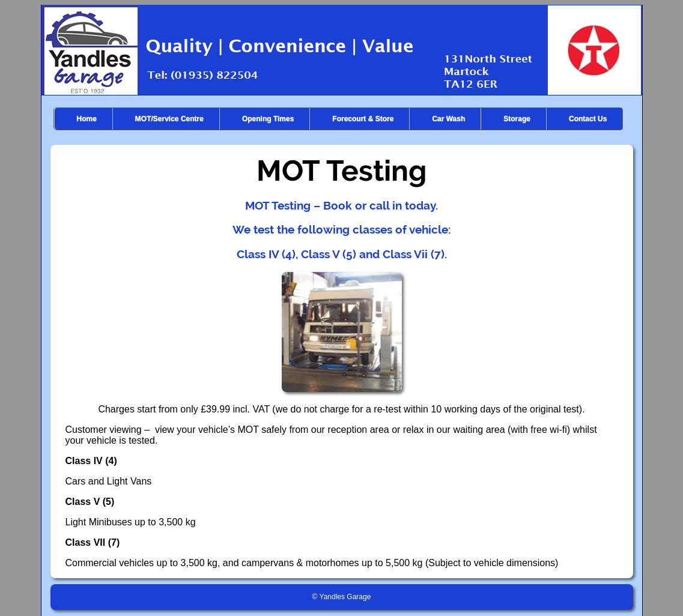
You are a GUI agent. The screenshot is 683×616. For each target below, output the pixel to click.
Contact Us (588, 119)
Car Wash (448, 119)
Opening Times (268, 119)
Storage (517, 119)
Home (87, 119)
